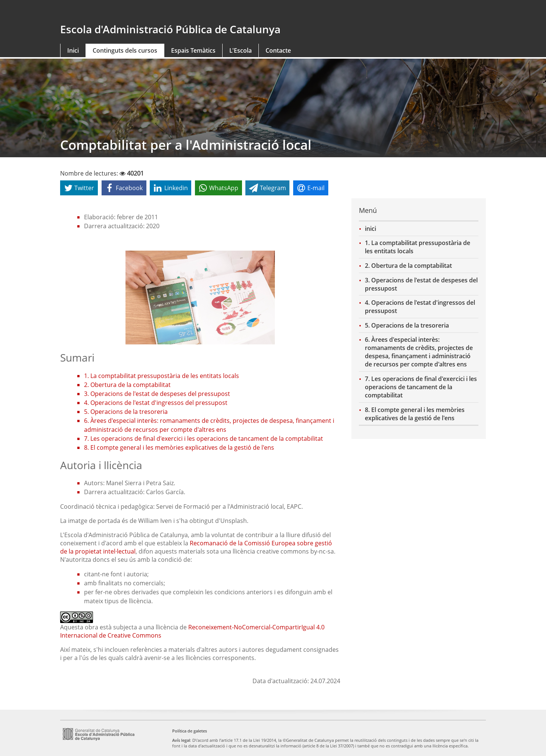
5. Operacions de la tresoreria (407, 325)
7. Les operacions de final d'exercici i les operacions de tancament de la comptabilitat (421, 387)
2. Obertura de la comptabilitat (408, 266)
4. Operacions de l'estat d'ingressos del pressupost (420, 307)
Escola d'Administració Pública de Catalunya (170, 29)
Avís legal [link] (181, 740)
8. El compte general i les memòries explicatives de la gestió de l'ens (415, 414)
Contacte (278, 50)
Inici (73, 50)
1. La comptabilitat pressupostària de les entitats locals (418, 247)
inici (370, 229)
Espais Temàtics (193, 50)
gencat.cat (164, 12)
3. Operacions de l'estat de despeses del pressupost (421, 284)
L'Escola (241, 50)
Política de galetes (190, 731)
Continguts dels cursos (125, 50)
